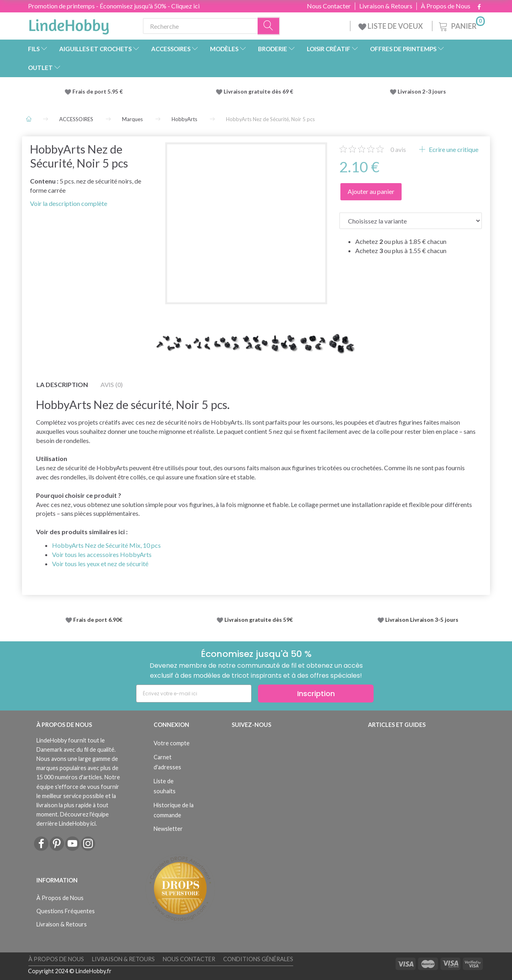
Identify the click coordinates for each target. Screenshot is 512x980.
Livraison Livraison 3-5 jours (422, 620)
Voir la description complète (69, 203)
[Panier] (461, 25)
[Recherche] (269, 26)
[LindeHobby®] (69, 24)
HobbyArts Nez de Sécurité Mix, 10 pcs (106, 545)
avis (398, 149)
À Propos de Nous (446, 6)
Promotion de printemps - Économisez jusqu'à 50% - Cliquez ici (114, 6)
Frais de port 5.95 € (98, 92)
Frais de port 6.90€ (98, 620)
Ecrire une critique (453, 149)
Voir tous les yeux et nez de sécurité (100, 564)
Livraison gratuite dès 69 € (260, 92)
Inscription (316, 694)
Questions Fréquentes (66, 911)
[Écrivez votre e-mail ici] (194, 694)
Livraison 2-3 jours (422, 92)
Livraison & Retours (386, 6)
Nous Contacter (329, 6)
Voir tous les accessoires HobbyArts (102, 554)
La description (62, 384)
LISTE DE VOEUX (391, 26)
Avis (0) (112, 384)
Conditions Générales (258, 959)
